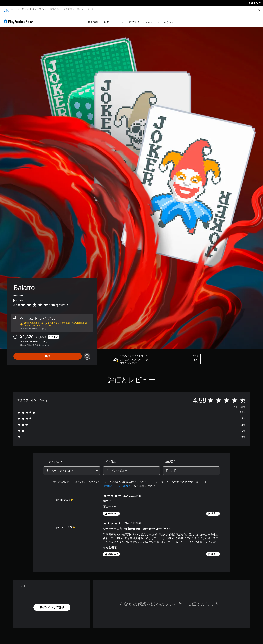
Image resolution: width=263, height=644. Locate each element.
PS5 (24, 9)
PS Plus (42, 9)
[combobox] (72, 467)
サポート (89, 9)
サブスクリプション (141, 19)
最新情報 (68, 9)
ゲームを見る (166, 19)
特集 (107, 19)
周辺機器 (54, 9)
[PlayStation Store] (19, 18)
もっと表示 (110, 544)
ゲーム (14, 9)
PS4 (32, 9)
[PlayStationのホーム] (6, 9)
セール (119, 19)
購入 (79, 9)
